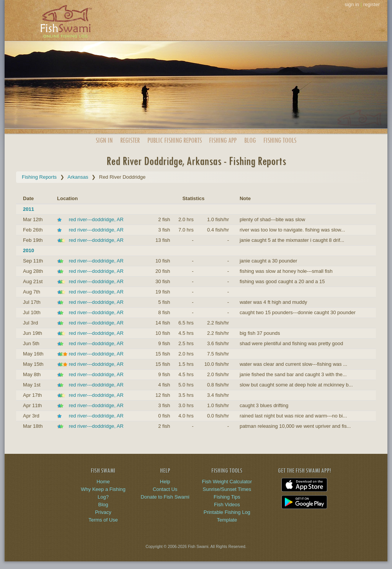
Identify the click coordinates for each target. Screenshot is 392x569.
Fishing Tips (227, 497)
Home (103, 482)
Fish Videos (227, 505)
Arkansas (78, 177)
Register (130, 140)
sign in (352, 4)
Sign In (104, 140)
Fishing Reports (39, 177)
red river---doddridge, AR (96, 219)
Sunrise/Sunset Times (227, 489)
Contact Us (165, 489)
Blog (250, 140)
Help (165, 482)
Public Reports (175, 140)
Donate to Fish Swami (165, 497)
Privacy (103, 512)
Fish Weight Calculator (227, 482)
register (372, 4)
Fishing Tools (280, 140)
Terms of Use (103, 520)
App (223, 140)
